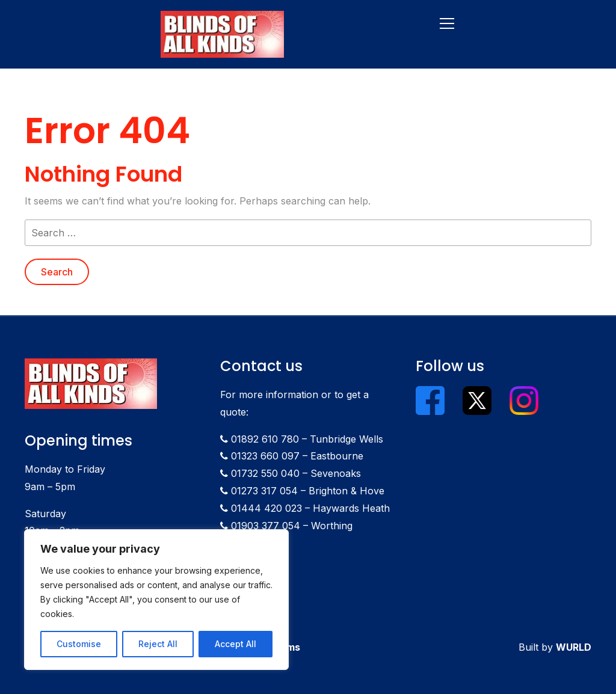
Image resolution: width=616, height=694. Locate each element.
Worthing (332, 526)
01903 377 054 (266, 526)
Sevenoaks (336, 473)
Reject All (158, 644)
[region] (156, 600)
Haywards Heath (351, 508)
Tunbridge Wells (346, 439)
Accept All (236, 644)
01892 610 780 (265, 439)
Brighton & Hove (346, 491)
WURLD (574, 647)
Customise (79, 644)
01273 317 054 (264, 491)
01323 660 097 (265, 456)
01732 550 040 (265, 473)
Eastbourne (337, 456)
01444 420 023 (266, 508)
